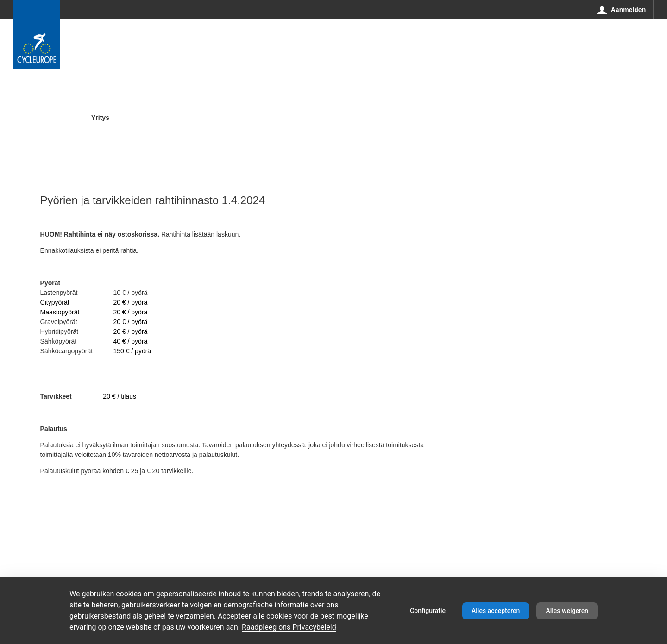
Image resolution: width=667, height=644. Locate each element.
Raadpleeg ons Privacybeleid (289, 627)
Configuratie (428, 611)
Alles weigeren (567, 611)
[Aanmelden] (622, 10)
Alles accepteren (496, 611)
